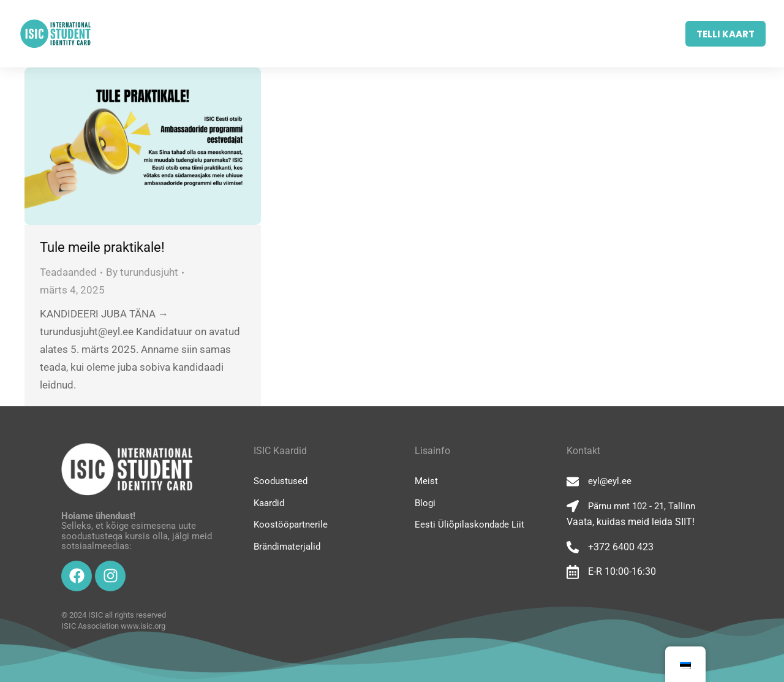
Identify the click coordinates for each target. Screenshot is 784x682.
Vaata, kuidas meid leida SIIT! (631, 522)
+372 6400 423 (621, 547)
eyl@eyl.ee (610, 481)
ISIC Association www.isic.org (113, 626)
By (142, 272)
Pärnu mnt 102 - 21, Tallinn (642, 506)
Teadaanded (68, 272)
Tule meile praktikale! (102, 247)
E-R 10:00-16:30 (622, 571)
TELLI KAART (726, 34)
